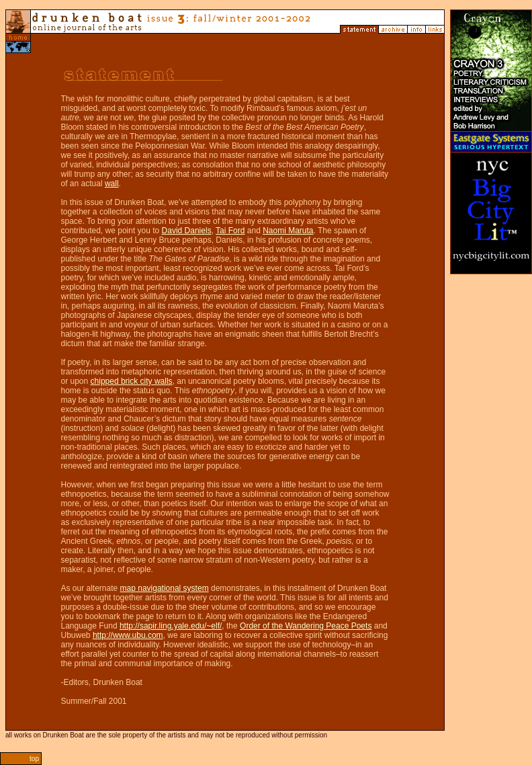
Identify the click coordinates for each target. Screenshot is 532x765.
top (34, 759)
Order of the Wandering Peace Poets (306, 626)
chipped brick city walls (132, 381)
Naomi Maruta (288, 231)
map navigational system (165, 588)
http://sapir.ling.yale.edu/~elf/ (171, 626)
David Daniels (187, 231)
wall (112, 184)
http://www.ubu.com (128, 635)
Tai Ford (230, 231)
